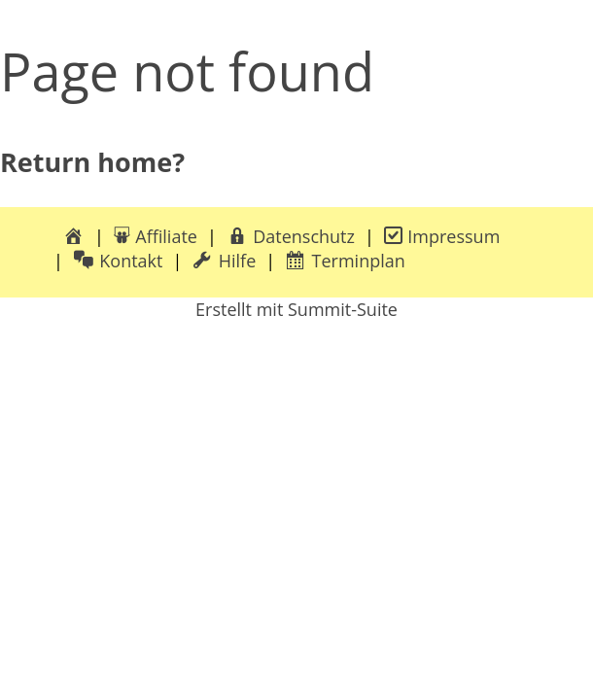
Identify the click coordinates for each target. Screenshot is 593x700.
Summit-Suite (343, 309)
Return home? (92, 162)
